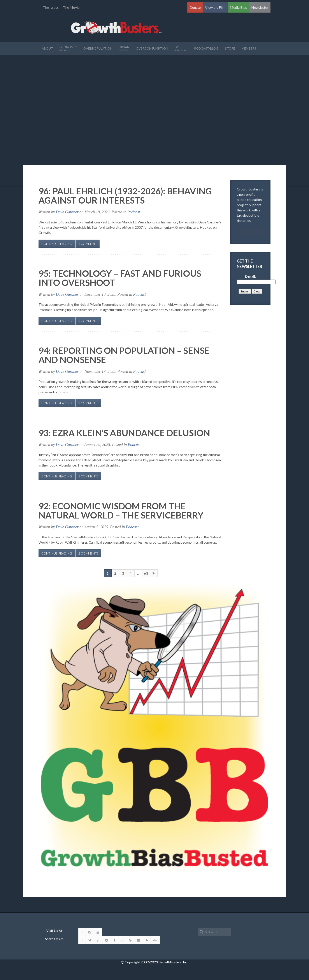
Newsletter (260, 7)
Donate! (250, 232)
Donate (195, 7)
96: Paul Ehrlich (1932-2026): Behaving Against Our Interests (125, 196)
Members (249, 48)
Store (230, 48)
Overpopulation (98, 48)
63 (146, 573)
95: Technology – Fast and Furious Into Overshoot (120, 278)
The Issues (51, 7)
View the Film (215, 7)
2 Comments (88, 403)
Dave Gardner (67, 212)
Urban (124, 48)
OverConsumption (152, 48)
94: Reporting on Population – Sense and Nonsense (124, 355)
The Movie (71, 7)
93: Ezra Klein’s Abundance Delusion (124, 433)
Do (181, 48)
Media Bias (238, 7)
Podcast (134, 212)
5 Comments (88, 321)
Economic (68, 48)
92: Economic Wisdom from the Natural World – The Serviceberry (121, 511)
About (47, 48)
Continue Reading (57, 244)
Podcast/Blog (206, 48)
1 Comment (88, 244)
